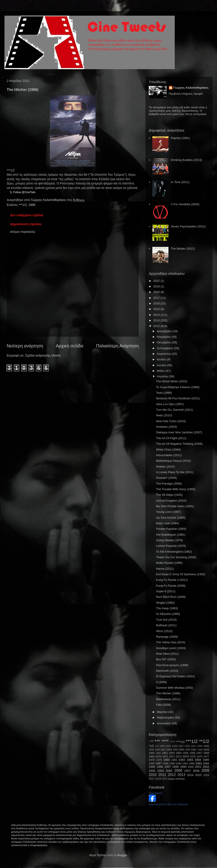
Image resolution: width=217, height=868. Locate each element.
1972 (172, 756)
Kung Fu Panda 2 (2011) (172, 580)
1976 (200, 756)
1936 (175, 746)
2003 (152, 771)
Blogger (122, 855)
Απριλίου (163, 376)
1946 (151, 750)
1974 (186, 756)
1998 (176, 767)
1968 (206, 753)
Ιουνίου (162, 365)
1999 (183, 767)
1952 (169, 749)
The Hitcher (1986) (168, 693)
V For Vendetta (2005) (185, 204)
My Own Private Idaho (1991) (175, 506)
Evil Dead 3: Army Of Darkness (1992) (181, 574)
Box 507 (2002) (166, 659)
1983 (190, 760)
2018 (157, 292)
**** (165, 741)
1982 (182, 760)
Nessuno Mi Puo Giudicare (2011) (178, 398)
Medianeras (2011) (168, 699)
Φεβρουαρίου (166, 717)
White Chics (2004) (168, 450)
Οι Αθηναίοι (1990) (168, 614)
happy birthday (176, 779)
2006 (178, 771)
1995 (152, 767)
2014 (157, 315)
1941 (193, 746)
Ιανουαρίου (164, 723)
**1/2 (204, 741)
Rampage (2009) (167, 637)
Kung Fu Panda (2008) (171, 586)
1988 (166, 763)
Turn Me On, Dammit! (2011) (174, 410)
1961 (158, 753)
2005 (169, 771)
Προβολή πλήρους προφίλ (186, 94)
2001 (198, 767)
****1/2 (180, 742)
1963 (172, 753)
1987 (158, 763)
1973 (179, 756)
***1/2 (23, 205)
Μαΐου (161, 371)
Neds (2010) (164, 415)
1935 (168, 746)
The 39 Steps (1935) (169, 495)
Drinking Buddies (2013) (186, 160)
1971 (165, 756)
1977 (206, 756)
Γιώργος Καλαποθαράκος (49, 200)
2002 (206, 767)
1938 (187, 746)
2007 (188, 771)
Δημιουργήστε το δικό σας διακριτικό (169, 804)
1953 (175, 750)
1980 (167, 760)
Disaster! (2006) (166, 478)
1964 (179, 753)
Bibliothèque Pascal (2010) (173, 461)
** (152, 742)
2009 (205, 771)
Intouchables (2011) (169, 455)
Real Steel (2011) (167, 654)
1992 (192, 763)
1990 (179, 763)
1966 (192, 753)
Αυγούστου (164, 354)
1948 (157, 750)
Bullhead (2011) (166, 625)
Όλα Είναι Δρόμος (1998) (172, 665)
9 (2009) (161, 682)
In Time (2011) (180, 182)
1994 (206, 763)
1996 (160, 767)
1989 (172, 763)
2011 (162, 775)
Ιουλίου (162, 359)
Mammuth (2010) (167, 671)
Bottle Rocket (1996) (169, 563)
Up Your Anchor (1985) (171, 518)
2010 (153, 775)
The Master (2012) (183, 249)
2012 (157, 326)
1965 (185, 753)
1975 (193, 756)
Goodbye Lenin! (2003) (171, 648)
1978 (152, 760)
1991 (185, 763)
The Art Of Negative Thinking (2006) (179, 444)
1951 (163, 750)
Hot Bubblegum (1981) (171, 535)
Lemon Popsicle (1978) (171, 546)
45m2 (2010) (164, 631)
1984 (198, 760)
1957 (194, 749)
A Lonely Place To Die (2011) (175, 472)
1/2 (157, 746)
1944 (200, 746)
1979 (159, 760)
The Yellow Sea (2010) (171, 642)
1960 (152, 753)
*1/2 (151, 746)
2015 (157, 309)
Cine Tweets (155, 793)
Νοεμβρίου (164, 337)
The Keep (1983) (167, 608)
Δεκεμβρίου (165, 331)
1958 (200, 750)
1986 (32, 205)
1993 (199, 763)
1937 (181, 746)
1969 (152, 756)
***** (173, 742)
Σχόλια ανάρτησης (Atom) (43, 355)
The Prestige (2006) (169, 484)
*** (157, 741)
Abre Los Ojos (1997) (170, 404)
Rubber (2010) (165, 467)
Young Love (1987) (168, 512)
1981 (174, 760)
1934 (162, 746)
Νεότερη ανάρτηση (25, 346)
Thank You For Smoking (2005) (176, 557)
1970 (158, 756)
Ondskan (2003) (166, 427)
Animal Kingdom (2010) (171, 501)
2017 (157, 298)
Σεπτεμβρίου (165, 348)
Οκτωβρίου (164, 342)
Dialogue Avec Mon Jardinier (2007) (179, 432)
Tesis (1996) (164, 393)
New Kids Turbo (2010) (171, 421)
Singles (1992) (165, 603)
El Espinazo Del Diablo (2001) (175, 676)
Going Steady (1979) (169, 540)
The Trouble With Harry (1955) (176, 489)
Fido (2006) (163, 705)
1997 (168, 767)
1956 (188, 750)
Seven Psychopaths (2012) (188, 226)
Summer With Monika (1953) (174, 688)
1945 (206, 746)
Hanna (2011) (165, 569)
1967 (199, 753)
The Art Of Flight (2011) (171, 438)
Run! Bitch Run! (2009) (171, 597)
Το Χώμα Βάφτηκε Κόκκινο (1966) (178, 387)
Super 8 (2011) (166, 591)
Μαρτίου (163, 712)
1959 (206, 749)
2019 (157, 286)
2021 (165, 779)
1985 (206, 760)
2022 (157, 281)
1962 (165, 753)
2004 (161, 771)
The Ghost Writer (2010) (172, 381)
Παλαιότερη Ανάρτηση (118, 346)
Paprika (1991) (180, 138)
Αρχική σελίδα (70, 346)
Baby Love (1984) (167, 523)
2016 (157, 303)
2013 (157, 320)
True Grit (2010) (166, 620)
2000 (191, 767)
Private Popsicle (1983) (171, 529)
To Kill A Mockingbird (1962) (174, 552)
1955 (181, 749)
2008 (196, 771)
